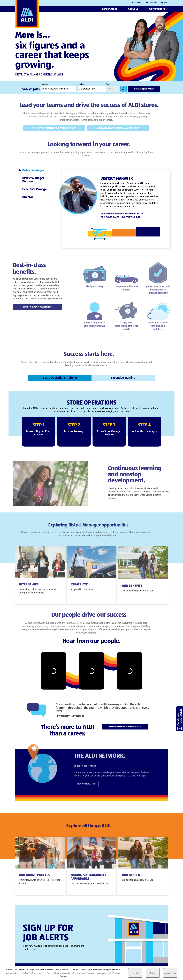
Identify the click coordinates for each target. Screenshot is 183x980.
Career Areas (110, 9)
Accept (135, 973)
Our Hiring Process (35, 879)
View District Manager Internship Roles (47, 128)
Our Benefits (132, 590)
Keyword (45, 84)
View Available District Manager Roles (111, 128)
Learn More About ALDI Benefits (28, 307)
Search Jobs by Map (145, 89)
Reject (153, 973)
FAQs (165, 3)
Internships (29, 588)
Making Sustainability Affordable (88, 881)
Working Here (157, 9)
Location (81, 84)
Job (138, 3)
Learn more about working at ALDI (125, 727)
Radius (109, 84)
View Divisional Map (96, 784)
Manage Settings (170, 973)
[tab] (37, 171)
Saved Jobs (153, 3)
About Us (133, 9)
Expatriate (79, 588)
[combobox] (92, 89)
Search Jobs (124, 89)
